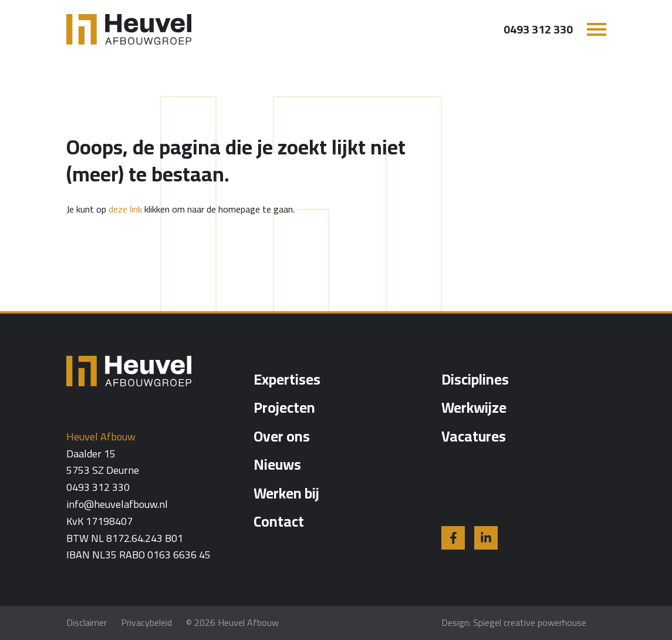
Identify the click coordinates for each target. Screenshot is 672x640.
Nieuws (277, 464)
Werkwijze (474, 407)
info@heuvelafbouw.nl (117, 505)
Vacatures (474, 436)
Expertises (287, 379)
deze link (125, 209)
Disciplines (475, 379)
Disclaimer (87, 622)
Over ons (282, 436)
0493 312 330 (538, 29)
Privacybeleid (146, 622)
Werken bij (286, 493)
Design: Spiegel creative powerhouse (514, 622)
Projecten (284, 407)
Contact (279, 521)
